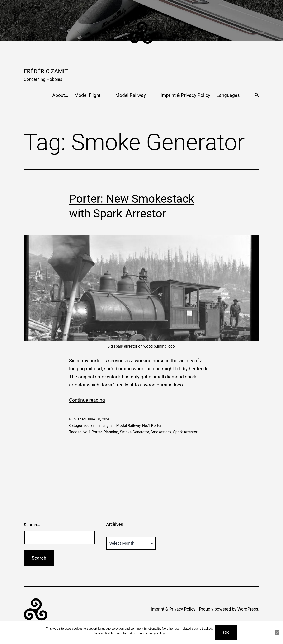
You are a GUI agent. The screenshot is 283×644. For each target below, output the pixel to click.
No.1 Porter (152, 426)
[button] (257, 95)
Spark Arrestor (185, 432)
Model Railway (131, 95)
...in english (105, 426)
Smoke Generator (134, 432)
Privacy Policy (155, 633)
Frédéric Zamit (46, 71)
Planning (111, 432)
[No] (277, 633)
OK (226, 633)
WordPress (248, 609)
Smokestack (161, 432)
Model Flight (87, 95)
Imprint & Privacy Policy (186, 95)
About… (60, 95)
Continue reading (87, 400)
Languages (228, 95)
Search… (32, 525)
